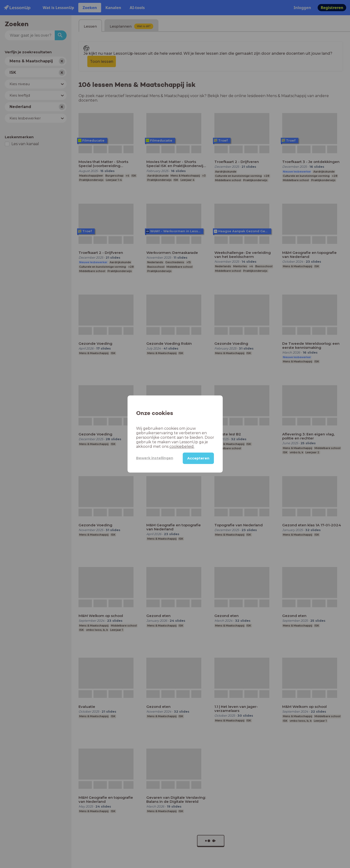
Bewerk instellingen (155, 458)
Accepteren (198, 458)
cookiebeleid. (182, 446)
